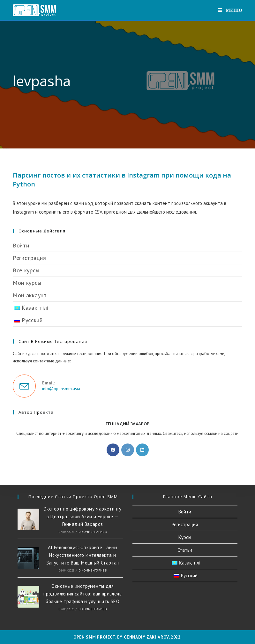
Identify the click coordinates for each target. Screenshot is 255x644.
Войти (21, 245)
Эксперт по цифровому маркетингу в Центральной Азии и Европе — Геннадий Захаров (82, 516)
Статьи (185, 550)
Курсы (185, 537)
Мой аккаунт (30, 295)
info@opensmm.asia (61, 389)
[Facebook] (113, 450)
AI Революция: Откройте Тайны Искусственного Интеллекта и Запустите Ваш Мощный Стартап (83, 555)
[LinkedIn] (142, 450)
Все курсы (26, 270)
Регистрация (30, 258)
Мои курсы (27, 283)
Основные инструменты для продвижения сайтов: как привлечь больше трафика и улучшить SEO (82, 594)
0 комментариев (93, 532)
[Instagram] (128, 450)
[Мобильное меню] (230, 10)
